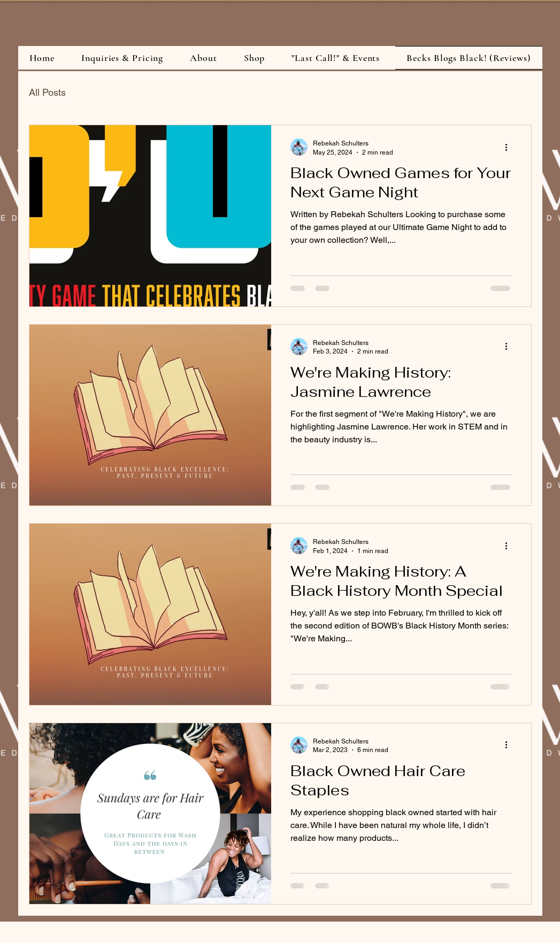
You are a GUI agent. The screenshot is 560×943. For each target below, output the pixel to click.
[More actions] (510, 147)
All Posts (47, 92)
